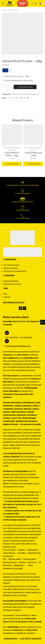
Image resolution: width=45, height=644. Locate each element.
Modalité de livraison (12, 284)
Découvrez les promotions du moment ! (22, 3)
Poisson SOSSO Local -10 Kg (33, 154)
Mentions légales (11, 268)
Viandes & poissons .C (31, 94)
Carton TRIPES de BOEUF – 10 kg (12, 154)
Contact (7, 297)
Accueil (4, 10)
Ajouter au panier (26, 87)
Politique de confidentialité (15, 271)
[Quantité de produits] (7, 87)
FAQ (5, 294)
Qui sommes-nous (11, 265)
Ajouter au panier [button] (12, 164)
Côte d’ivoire (13, 10)
